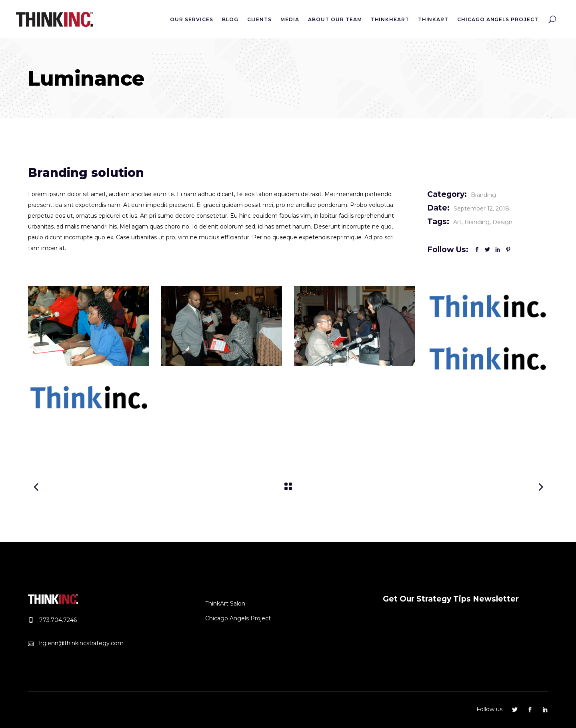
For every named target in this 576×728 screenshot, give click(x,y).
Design (502, 222)
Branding (483, 195)
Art (457, 222)
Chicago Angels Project (238, 618)
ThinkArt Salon (225, 604)
